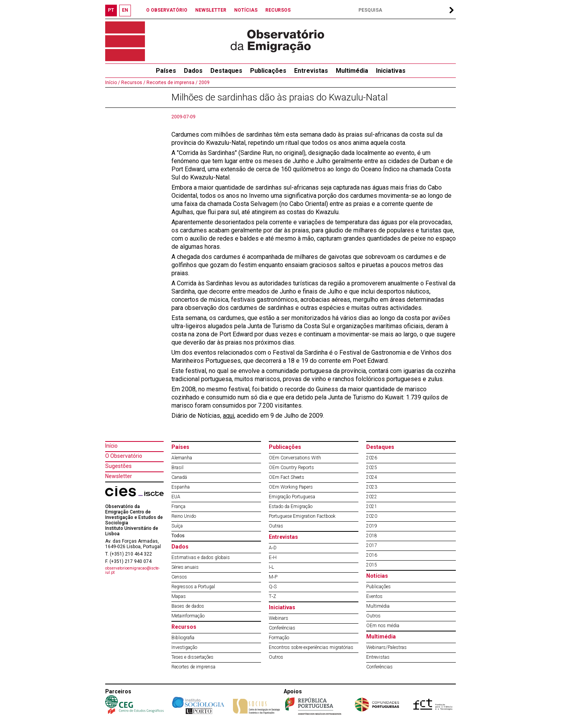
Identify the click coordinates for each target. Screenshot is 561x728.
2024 (372, 477)
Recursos (184, 627)
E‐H (273, 557)
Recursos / (133, 83)
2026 (372, 458)
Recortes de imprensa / (171, 83)
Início (111, 446)
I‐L (271, 567)
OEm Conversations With (295, 458)
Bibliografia (183, 638)
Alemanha (182, 458)
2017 (372, 545)
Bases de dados (188, 606)
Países (180, 447)
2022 (372, 497)
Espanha (181, 487)
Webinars (279, 618)
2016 (372, 555)
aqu (228, 416)
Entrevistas (311, 71)
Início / (113, 83)
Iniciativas (391, 71)
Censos (179, 577)
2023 (372, 487)
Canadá (179, 477)
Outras (276, 526)
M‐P (273, 577)
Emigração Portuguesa (292, 497)
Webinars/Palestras (386, 647)
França (178, 506)
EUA (176, 497)
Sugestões (118, 466)
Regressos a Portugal (193, 587)
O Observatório (124, 456)
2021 (372, 506)
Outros (276, 657)
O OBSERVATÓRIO (167, 10)
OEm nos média (383, 626)
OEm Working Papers (291, 487)
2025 (372, 468)
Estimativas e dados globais (201, 557)
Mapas (179, 596)
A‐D (273, 548)
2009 (204, 83)
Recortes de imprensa (193, 667)
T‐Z (273, 596)
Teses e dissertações (192, 657)
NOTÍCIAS (246, 10)
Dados (193, 71)
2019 (372, 526)
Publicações (268, 71)
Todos (178, 536)
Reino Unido (184, 516)
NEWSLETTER (211, 10)
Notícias (377, 576)
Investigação (184, 647)
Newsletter (119, 476)
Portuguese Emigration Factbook (302, 516)
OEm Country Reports (291, 468)
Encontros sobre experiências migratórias (311, 647)
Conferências (282, 628)
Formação (279, 638)
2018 (372, 536)
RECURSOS (278, 10)
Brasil (177, 468)
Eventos (374, 596)
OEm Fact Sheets (287, 477)
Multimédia (352, 71)
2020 (372, 516)
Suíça (177, 526)
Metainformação (188, 616)
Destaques (226, 71)
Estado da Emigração (291, 506)
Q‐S (273, 587)
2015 (372, 565)
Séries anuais (185, 567)
